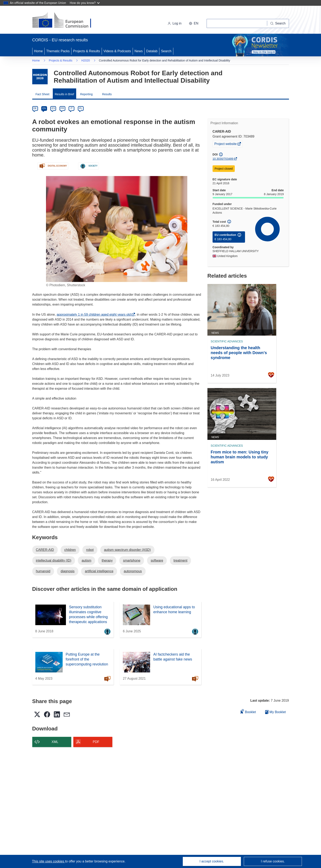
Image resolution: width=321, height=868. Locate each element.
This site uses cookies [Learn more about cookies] (49, 861)
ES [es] (53, 108)
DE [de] (35, 108)
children (70, 550)
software (157, 560)
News (139, 51)
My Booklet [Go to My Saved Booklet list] (276, 712)
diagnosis (68, 571)
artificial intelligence (99, 571)
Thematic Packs (58, 51)
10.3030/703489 (223, 159)
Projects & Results (87, 51)
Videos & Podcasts (117, 51)
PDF (96, 742)
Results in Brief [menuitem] (64, 94)
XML (55, 742)
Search (166, 51)
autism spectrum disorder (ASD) (127, 550)
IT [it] (72, 108)
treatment (181, 560)
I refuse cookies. (273, 861)
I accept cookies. (212, 861)
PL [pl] (81, 108)
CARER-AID (45, 550)
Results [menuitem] (107, 94)
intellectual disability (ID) (54, 560)
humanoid (43, 571)
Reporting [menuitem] (86, 94)
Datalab (152, 51)
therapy (107, 560)
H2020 (86, 60)
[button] (194, 23)
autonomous (133, 571)
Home (39, 51)
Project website (226, 144)
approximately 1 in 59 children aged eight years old (95, 315)
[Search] (278, 23)
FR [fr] (62, 108)
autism (86, 560)
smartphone (132, 560)
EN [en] (44, 108)
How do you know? (85, 3)
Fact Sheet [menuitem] (43, 94)
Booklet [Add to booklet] (248, 711)
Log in (175, 23)
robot (90, 550)
